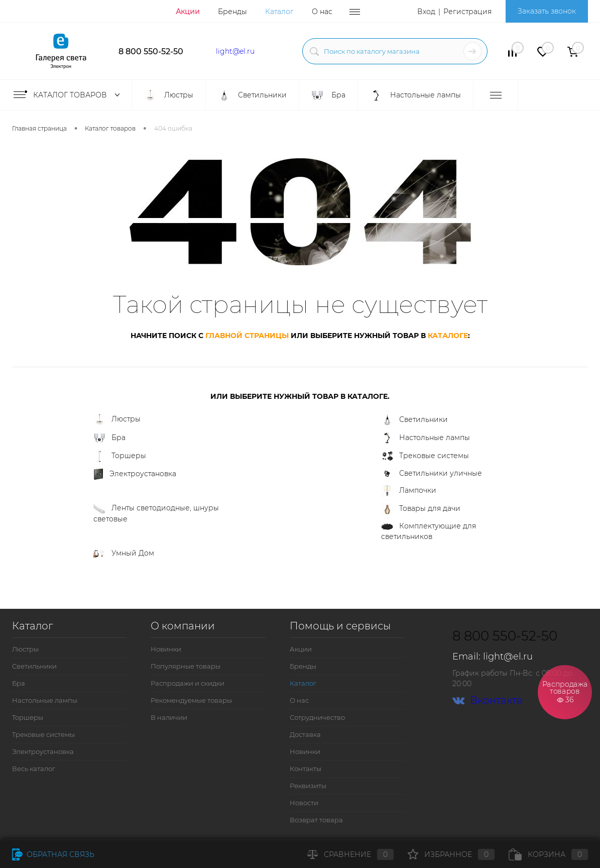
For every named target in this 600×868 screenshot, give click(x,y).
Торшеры (120, 456)
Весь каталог (34, 769)
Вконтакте (488, 700)
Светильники (414, 420)
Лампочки (409, 491)
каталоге (448, 336)
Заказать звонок (547, 11)
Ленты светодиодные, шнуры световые (156, 513)
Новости (304, 803)
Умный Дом (124, 553)
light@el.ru (235, 51)
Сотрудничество (317, 717)
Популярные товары (186, 666)
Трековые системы (425, 456)
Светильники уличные (432, 474)
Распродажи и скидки (188, 683)
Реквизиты (308, 786)
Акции (188, 12)
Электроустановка (135, 474)
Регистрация (467, 12)
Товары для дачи (421, 509)
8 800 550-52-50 (151, 51)
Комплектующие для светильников (429, 531)
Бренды (232, 12)
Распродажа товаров (565, 691)
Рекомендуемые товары (191, 700)
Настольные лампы (426, 438)
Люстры (117, 420)
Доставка (305, 734)
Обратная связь (53, 854)
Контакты (306, 769)
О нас (322, 12)
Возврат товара (316, 820)
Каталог (279, 12)
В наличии (169, 717)
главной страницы (247, 336)
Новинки (166, 649)
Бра (109, 438)
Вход (426, 12)
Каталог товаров (69, 95)
